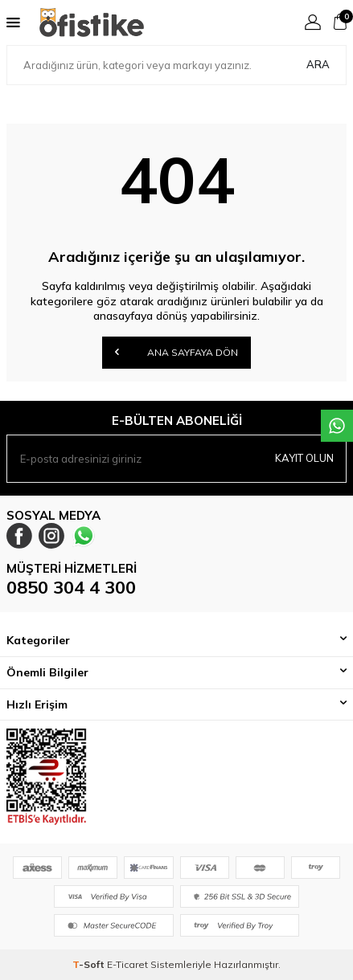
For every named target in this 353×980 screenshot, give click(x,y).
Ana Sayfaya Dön (176, 352)
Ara (318, 64)
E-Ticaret (127, 964)
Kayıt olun (304, 458)
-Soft (90, 964)
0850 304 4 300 (71, 587)
